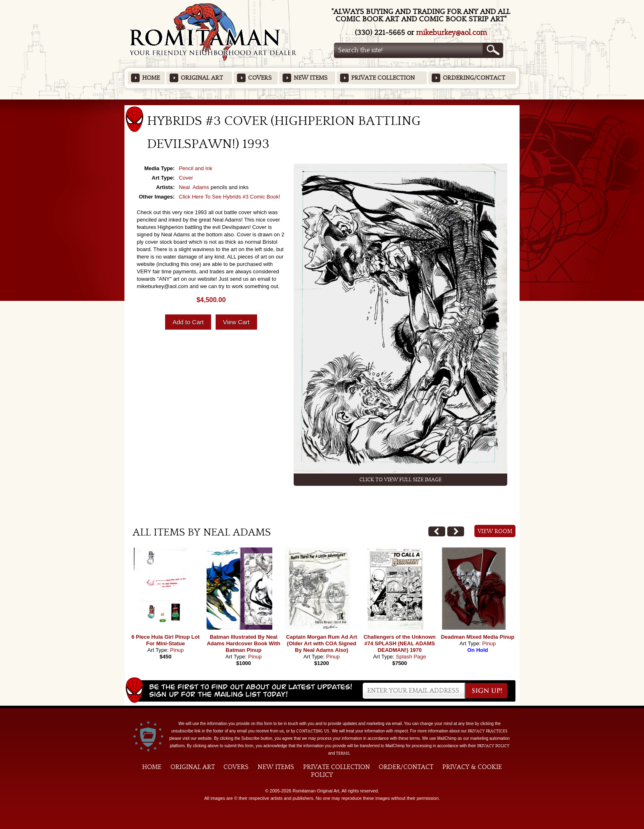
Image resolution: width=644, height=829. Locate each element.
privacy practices (488, 731)
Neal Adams (194, 187)
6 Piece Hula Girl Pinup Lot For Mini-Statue (166, 640)
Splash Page (411, 657)
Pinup (177, 650)
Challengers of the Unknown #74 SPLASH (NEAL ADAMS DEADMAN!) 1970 (400, 643)
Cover (186, 178)
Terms (343, 753)
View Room (495, 531)
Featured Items (322, 102)
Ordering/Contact (474, 78)
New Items (310, 78)
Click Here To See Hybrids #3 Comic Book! (229, 197)
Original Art (202, 78)
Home (151, 78)
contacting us (313, 731)
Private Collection (383, 78)
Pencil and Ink (195, 168)
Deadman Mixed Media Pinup (477, 637)
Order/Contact (406, 767)
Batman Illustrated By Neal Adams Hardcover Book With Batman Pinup (243, 643)
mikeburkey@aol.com (452, 33)
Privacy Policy (493, 746)
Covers (260, 78)
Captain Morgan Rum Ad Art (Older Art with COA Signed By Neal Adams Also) (321, 643)
